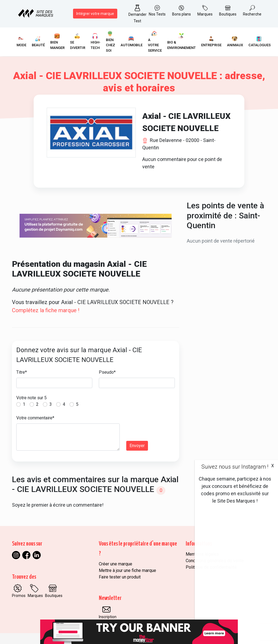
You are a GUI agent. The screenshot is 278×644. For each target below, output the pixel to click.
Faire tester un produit (120, 577)
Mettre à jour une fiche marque (127, 570)
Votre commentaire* (35, 418)
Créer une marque (116, 564)
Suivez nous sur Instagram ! (235, 467)
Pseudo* (107, 372)
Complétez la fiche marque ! (46, 310)
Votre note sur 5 (31, 398)
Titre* (22, 372)
